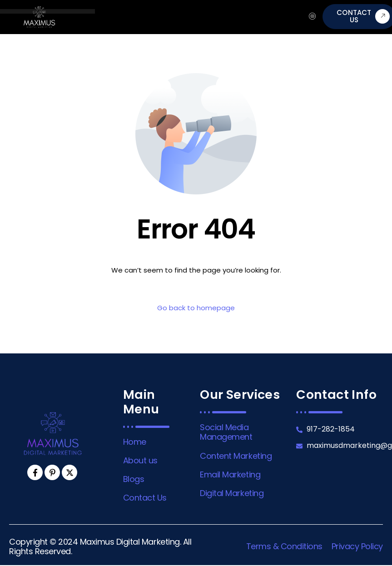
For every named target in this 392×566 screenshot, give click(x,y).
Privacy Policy (357, 546)
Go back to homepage (196, 308)
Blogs (134, 479)
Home (135, 442)
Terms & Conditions (284, 546)
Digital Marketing (232, 493)
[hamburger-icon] (312, 17)
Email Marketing (230, 474)
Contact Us (145, 498)
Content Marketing (236, 456)
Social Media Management (226, 432)
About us (140, 460)
